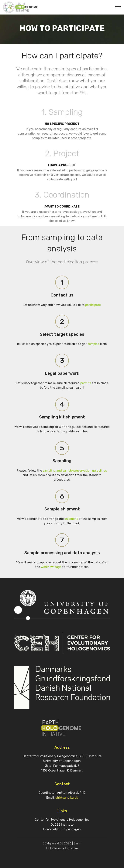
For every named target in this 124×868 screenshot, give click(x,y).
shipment (71, 519)
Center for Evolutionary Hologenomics (62, 820)
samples (93, 344)
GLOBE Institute (62, 825)
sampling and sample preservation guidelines (75, 471)
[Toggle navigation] (118, 6)
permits (85, 383)
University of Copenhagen (62, 829)
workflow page (51, 567)
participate (93, 305)
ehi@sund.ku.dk (67, 798)
